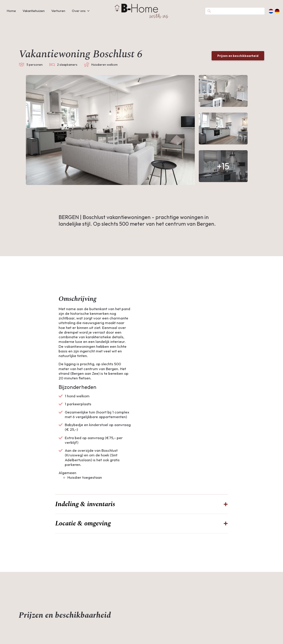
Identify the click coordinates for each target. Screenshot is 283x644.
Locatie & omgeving (83, 533)
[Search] (235, 11)
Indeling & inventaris (85, 513)
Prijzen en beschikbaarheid (238, 56)
